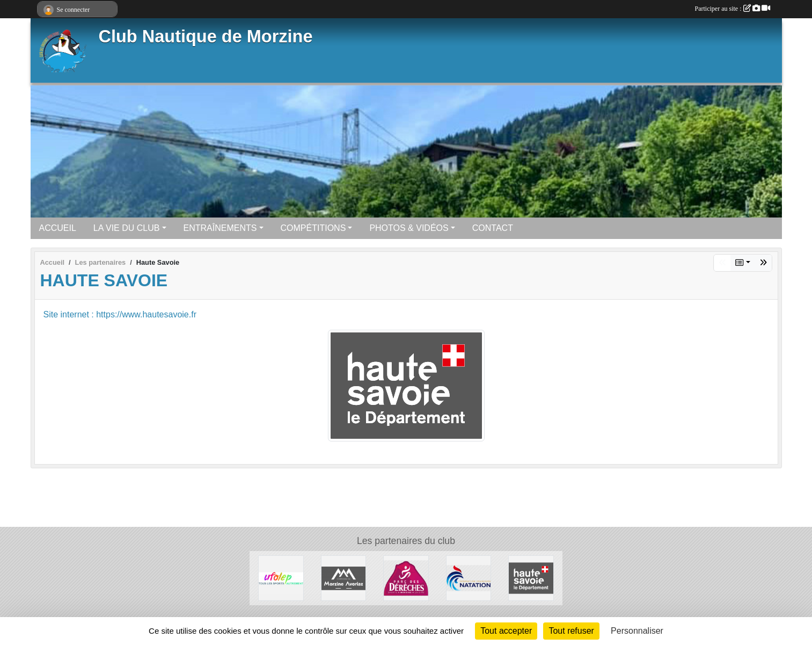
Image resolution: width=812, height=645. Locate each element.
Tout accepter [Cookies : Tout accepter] (506, 631)
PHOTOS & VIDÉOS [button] (409, 228)
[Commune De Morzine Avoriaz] (344, 578)
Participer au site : (733, 9)
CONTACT (493, 228)
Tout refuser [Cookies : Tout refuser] (571, 631)
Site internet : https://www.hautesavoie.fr (120, 314)
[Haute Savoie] (531, 578)
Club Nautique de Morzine (206, 37)
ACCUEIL (58, 228)
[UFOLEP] (281, 578)
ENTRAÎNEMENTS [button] (220, 228)
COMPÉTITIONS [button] (313, 228)
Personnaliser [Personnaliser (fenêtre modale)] (637, 631)
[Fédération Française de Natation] (469, 578)
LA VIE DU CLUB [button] (127, 228)
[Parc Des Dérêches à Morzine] (406, 578)
